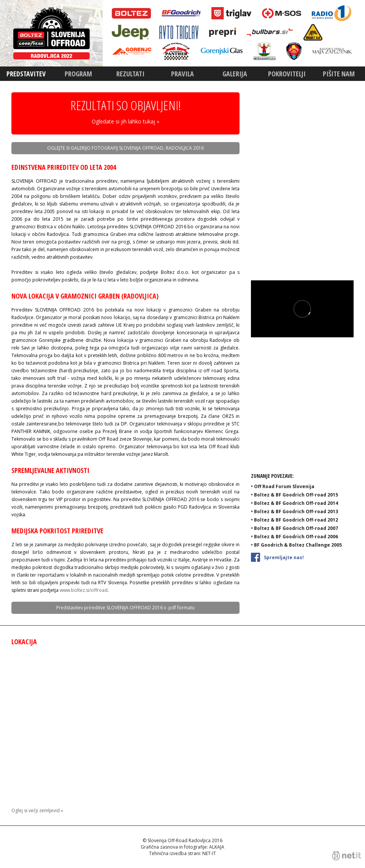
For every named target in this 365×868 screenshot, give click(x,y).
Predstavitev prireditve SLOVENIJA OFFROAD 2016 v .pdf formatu (125, 608)
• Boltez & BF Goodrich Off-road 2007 (294, 528)
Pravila (182, 74)
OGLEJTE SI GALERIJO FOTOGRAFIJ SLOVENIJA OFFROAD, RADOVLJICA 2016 (125, 148)
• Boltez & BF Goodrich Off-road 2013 (294, 511)
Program (78, 74)
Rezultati (130, 74)
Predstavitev (26, 74)
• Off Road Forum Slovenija (283, 486)
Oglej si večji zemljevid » (37, 810)
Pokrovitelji (287, 74)
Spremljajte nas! (277, 557)
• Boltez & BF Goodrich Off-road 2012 (294, 520)
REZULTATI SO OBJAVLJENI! (125, 113)
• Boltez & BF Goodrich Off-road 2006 (294, 537)
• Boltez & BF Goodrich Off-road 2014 (294, 503)
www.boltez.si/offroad (84, 590)
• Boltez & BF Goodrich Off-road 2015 (294, 495)
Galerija (235, 74)
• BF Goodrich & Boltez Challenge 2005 (296, 545)
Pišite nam (339, 74)
